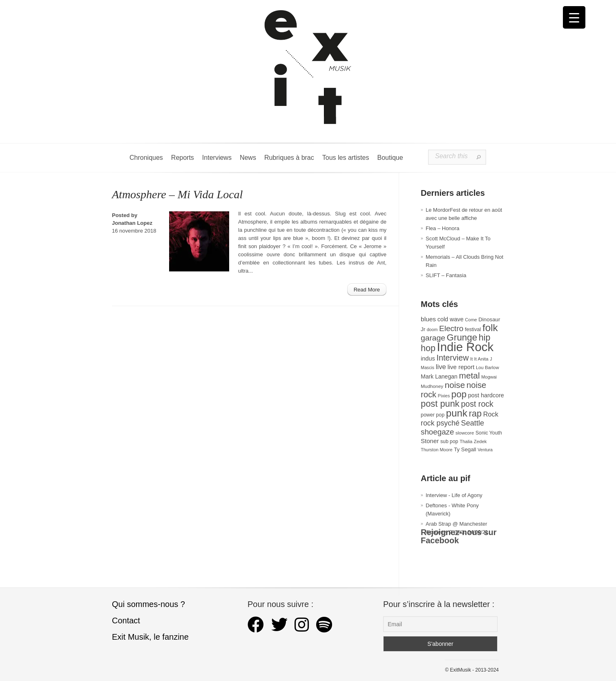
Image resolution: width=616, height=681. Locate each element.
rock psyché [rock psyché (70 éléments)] (440, 423)
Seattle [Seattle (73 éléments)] (473, 423)
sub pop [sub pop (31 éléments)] (449, 441)
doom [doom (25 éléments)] (432, 329)
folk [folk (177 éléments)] (490, 328)
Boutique (390, 158)
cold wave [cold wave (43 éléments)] (451, 319)
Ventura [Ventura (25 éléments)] (485, 450)
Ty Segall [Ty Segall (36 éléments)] (465, 449)
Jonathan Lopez (132, 223)
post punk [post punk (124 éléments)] (440, 404)
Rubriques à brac (289, 158)
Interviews (217, 158)
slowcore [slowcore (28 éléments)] (465, 433)
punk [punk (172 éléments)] (457, 413)
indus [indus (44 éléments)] (428, 358)
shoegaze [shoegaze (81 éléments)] (437, 432)
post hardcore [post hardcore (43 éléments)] (486, 395)
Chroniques (146, 158)
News (248, 158)
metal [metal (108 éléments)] (470, 375)
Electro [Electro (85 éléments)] (451, 328)
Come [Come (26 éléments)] (471, 320)
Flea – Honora (442, 228)
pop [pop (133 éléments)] (459, 394)
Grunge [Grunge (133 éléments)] (462, 337)
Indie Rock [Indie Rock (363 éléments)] (465, 347)
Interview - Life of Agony (454, 495)
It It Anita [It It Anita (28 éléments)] (479, 359)
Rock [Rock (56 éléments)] (491, 414)
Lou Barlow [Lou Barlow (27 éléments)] (488, 367)
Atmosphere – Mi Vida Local (177, 194)
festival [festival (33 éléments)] (473, 329)
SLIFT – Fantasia (446, 275)
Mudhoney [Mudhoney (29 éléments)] (432, 386)
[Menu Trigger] (574, 17)
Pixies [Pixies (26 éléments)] (444, 396)
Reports (183, 158)
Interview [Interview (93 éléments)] (452, 358)
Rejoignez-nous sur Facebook (459, 536)
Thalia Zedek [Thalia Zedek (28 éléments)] (473, 441)
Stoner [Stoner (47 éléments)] (430, 441)
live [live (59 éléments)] (441, 367)
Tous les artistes (346, 158)
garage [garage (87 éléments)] (433, 338)
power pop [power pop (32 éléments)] (433, 415)
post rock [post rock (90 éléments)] (477, 404)
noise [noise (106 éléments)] (455, 385)
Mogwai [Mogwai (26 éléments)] (489, 377)
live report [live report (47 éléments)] (461, 367)
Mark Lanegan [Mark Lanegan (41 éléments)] (439, 376)
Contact (126, 621)
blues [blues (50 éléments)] (428, 319)
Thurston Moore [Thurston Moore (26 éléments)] (437, 450)
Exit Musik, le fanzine (150, 637)
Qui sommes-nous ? (148, 604)
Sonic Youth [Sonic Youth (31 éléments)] (489, 433)
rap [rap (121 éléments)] (475, 413)
